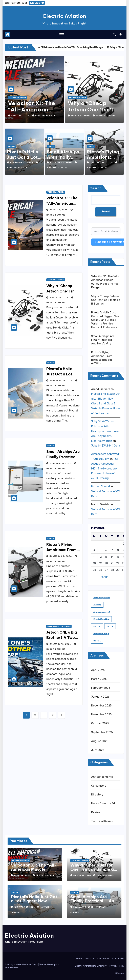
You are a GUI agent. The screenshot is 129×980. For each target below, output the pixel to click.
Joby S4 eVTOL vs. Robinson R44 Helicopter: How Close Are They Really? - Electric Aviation (105, 431)
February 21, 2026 (22, 162)
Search (96, 188)
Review (11, 147)
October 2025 (100, 723)
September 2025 (102, 732)
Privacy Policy (117, 966)
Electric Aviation (65, 16)
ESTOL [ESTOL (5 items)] (97, 626)
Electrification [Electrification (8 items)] (101, 619)
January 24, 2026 (101, 162)
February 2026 (101, 688)
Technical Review (18, 98)
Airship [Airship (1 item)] (97, 605)
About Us (90, 958)
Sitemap (120, 973)
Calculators (99, 786)
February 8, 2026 (61, 162)
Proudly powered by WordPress (22, 964)
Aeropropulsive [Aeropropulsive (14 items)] (102, 598)
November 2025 (101, 714)
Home (79, 958)
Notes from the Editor (59, 626)
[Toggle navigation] (62, 35)
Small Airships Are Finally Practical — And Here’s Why (63, 457)
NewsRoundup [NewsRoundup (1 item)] (101, 634)
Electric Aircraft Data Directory (91, 966)
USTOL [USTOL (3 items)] (97, 641)
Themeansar (12, 967)
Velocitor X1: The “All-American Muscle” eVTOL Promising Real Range (34, 871)
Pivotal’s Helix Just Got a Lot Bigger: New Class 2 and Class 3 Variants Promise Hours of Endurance (105, 320)
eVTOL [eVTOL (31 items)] (110, 626)
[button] (114, 35)
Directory (97, 795)
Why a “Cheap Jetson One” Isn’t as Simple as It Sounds (106, 300)
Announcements (102, 777)
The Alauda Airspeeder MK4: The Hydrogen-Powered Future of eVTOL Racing (105, 468)
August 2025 (100, 741)
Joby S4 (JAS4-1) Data (106, 446)
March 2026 (99, 679)
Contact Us (118, 958)
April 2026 (98, 670)
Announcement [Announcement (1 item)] (102, 612)
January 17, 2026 (61, 644)
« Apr (104, 577)
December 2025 (101, 706)
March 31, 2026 (81, 115)
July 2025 (98, 750)
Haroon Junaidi (44, 115)
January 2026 (100, 697)
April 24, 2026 (21, 115)
